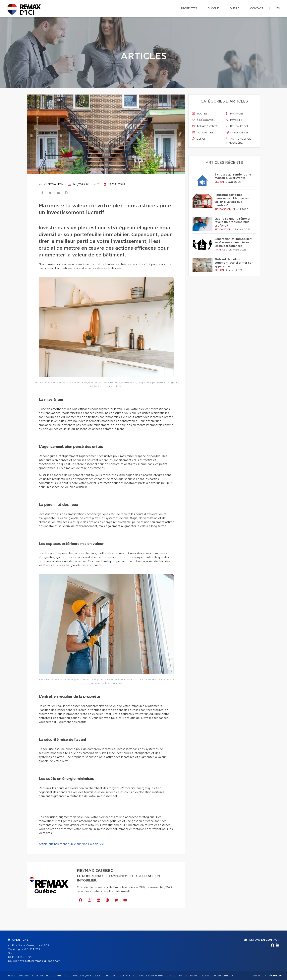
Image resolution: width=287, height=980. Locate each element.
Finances (235, 114)
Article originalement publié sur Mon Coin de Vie (71, 844)
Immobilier (236, 120)
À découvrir (204, 120)
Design (199, 139)
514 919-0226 (24, 957)
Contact (257, 8)
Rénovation (51, 184)
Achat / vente (205, 126)
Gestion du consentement (218, 976)
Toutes (200, 114)
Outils (234, 8)
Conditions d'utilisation (185, 976)
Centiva (276, 975)
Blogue (213, 8)
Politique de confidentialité (150, 976)
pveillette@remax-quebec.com (40, 961)
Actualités (203, 133)
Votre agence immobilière (238, 141)
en (278, 8)
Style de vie (237, 133)
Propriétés (189, 8)
